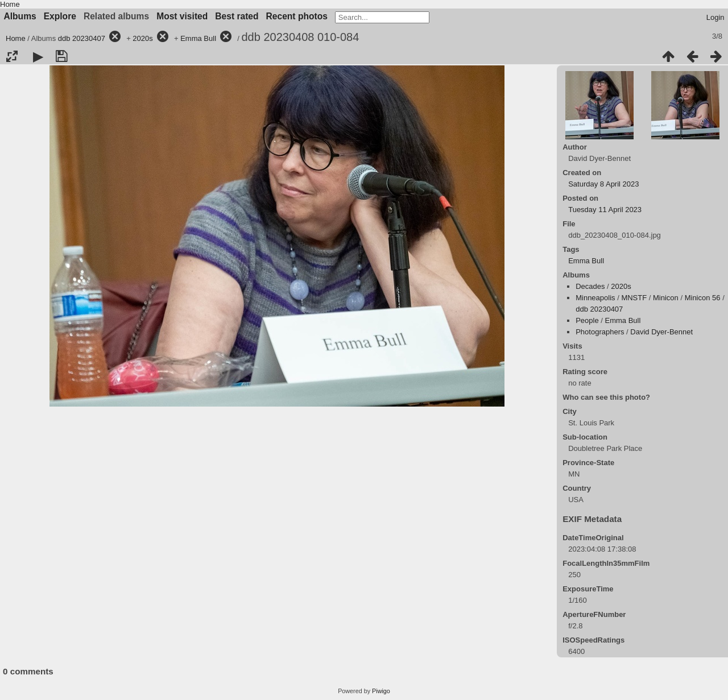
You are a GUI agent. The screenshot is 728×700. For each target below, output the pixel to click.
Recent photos (297, 16)
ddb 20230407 (82, 38)
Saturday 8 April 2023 (603, 184)
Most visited (182, 16)
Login (715, 17)
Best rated (237, 16)
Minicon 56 (703, 298)
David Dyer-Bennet (661, 332)
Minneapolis (595, 298)
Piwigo (381, 691)
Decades (590, 286)
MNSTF (634, 298)
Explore (60, 16)
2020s (142, 38)
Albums (20, 16)
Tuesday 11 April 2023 (605, 210)
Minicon (666, 298)
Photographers (600, 332)
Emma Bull (198, 38)
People (587, 320)
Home (10, 4)
